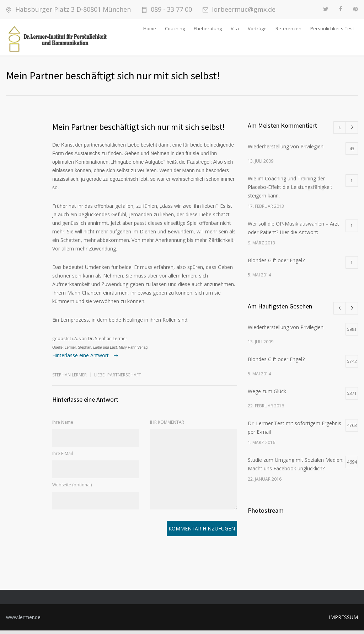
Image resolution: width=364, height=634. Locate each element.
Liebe (99, 378)
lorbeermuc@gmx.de (244, 9)
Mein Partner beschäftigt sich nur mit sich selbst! (139, 130)
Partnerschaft (124, 378)
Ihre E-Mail (63, 457)
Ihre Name (63, 426)
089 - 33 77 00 (171, 9)
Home (150, 28)
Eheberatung (208, 28)
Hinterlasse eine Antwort (81, 359)
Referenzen (288, 28)
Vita (235, 28)
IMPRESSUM (343, 621)
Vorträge (257, 28)
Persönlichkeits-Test (332, 28)
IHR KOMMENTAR (167, 426)
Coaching (175, 28)
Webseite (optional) (72, 488)
